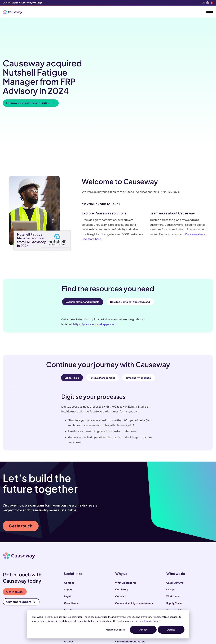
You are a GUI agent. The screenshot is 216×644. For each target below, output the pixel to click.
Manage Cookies (115, 630)
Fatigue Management (102, 321)
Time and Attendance (138, 321)
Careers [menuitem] (7, 3)
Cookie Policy (152, 621)
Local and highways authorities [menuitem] (133, 592)
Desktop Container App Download (130, 245)
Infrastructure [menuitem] (174, 560)
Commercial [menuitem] (174, 554)
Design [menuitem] (170, 533)
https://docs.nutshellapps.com (95, 268)
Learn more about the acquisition (30, 75)
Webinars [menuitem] (70, 606)
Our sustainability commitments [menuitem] (134, 547)
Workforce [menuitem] (173, 540)
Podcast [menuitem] (69, 599)
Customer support (21, 546)
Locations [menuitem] (70, 554)
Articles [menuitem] (69, 585)
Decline (171, 630)
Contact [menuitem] (69, 526)
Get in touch (21, 470)
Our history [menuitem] (122, 533)
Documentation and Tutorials (82, 245)
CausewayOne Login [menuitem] (32, 3)
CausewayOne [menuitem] (175, 526)
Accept (143, 630)
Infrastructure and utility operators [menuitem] (135, 599)
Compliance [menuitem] (71, 547)
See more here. (92, 183)
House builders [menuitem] (124, 606)
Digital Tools (72, 321)
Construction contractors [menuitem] (130, 585)
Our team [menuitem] (121, 540)
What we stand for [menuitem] (126, 526)
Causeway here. (196, 178)
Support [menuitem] (16, 3)
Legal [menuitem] (67, 540)
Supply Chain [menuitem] (174, 547)
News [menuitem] (67, 592)
